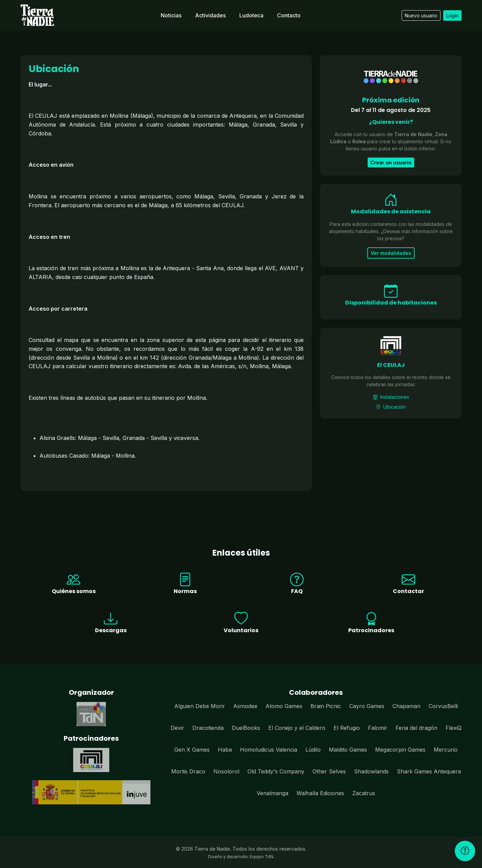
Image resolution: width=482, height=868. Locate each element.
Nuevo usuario (421, 15)
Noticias (171, 15)
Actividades (210, 15)
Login (452, 15)
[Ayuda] (465, 851)
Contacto (289, 15)
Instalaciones (391, 397)
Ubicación (391, 407)
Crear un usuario (391, 162)
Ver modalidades (391, 253)
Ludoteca (251, 15)
